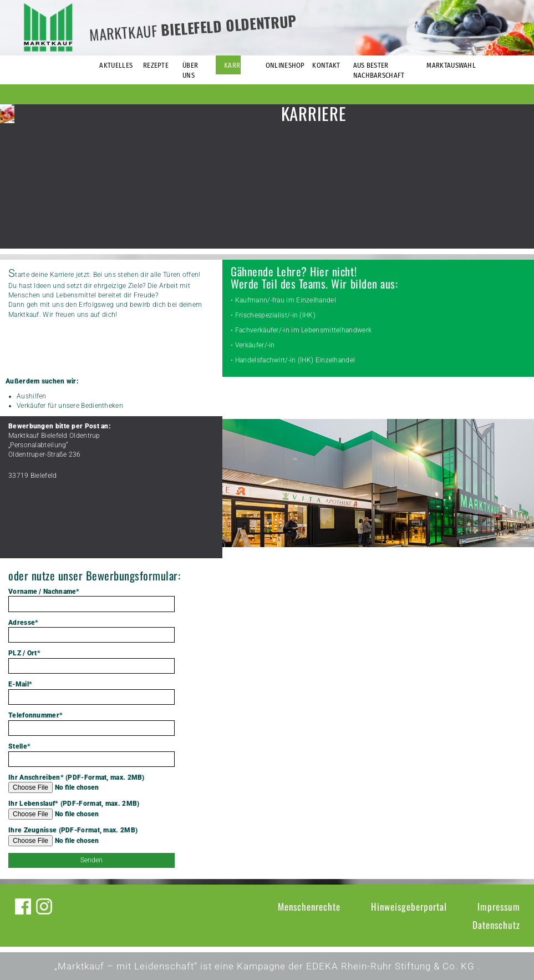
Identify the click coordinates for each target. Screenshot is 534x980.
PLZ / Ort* (91, 661)
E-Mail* (91, 693)
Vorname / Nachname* (91, 600)
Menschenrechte (309, 906)
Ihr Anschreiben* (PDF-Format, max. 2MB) (91, 784)
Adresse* (91, 631)
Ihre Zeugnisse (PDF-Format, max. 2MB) (91, 836)
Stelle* (91, 755)
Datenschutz (496, 925)
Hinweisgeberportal (409, 906)
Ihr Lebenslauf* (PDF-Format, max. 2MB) (91, 810)
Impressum (499, 906)
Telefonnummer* (91, 724)
